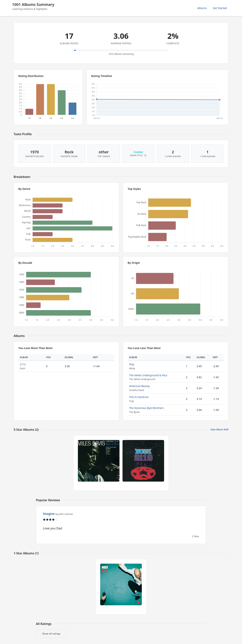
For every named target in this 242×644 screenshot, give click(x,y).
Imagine (49, 514)
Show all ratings (51, 634)
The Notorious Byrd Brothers (146, 408)
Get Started (220, 8)
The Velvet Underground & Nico (148, 375)
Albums (202, 8)
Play (132, 364)
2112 (23, 364)
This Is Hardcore (139, 397)
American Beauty (139, 386)
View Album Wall (219, 429)
